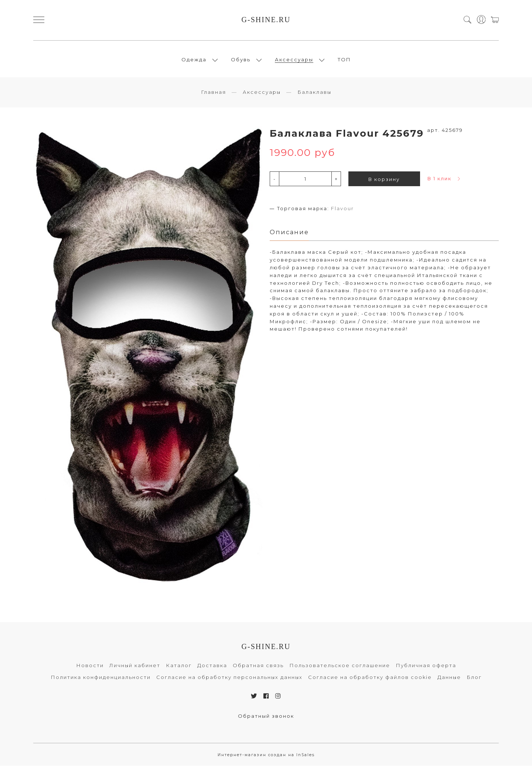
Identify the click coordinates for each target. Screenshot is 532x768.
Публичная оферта (426, 668)
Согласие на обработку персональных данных (229, 679)
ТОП (344, 61)
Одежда (194, 61)
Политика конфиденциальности (101, 679)
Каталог (179, 668)
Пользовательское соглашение (340, 668)
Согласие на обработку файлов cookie (370, 679)
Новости (90, 668)
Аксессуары (294, 61)
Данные (449, 679)
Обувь (241, 61)
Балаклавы (314, 94)
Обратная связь (258, 668)
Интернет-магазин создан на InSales (266, 757)
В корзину (384, 181)
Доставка (212, 668)
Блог (474, 679)
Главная (214, 94)
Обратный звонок (266, 718)
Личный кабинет (135, 668)
